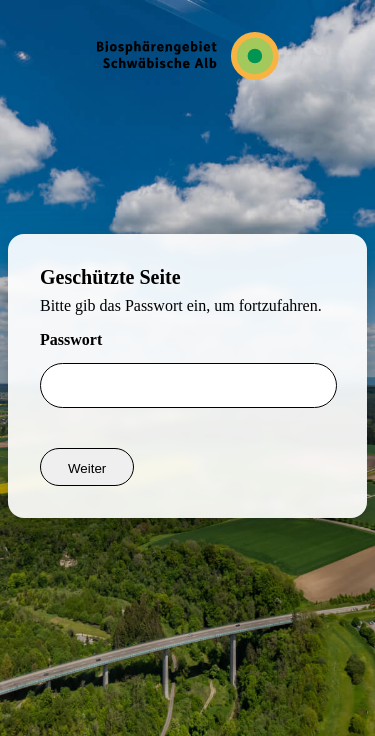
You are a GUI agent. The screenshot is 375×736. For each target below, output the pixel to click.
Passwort (71, 339)
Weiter (87, 468)
